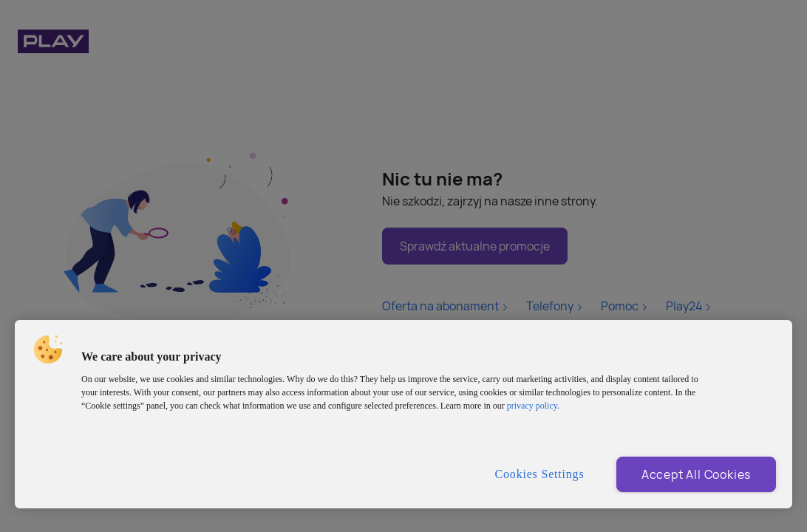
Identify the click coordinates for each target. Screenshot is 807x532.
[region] (403, 414)
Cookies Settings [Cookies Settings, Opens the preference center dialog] (540, 474)
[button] (48, 349)
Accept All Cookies (696, 474)
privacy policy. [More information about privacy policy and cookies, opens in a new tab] (533, 406)
